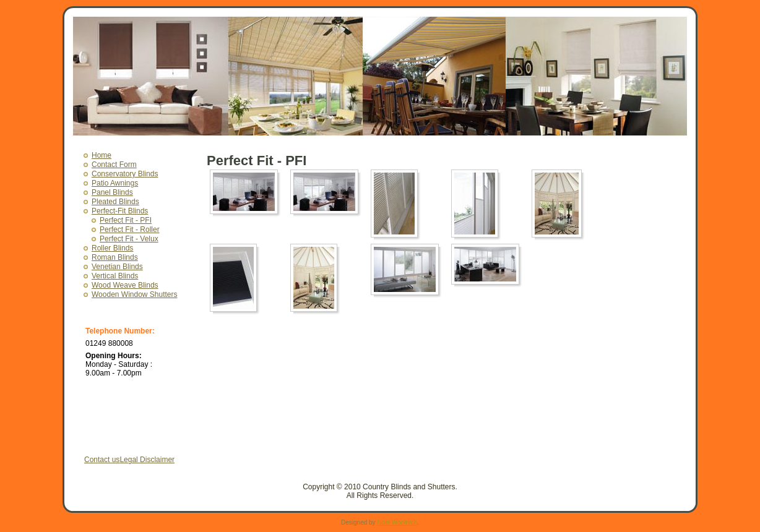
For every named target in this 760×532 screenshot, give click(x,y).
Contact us (102, 460)
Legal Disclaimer (147, 460)
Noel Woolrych (397, 522)
